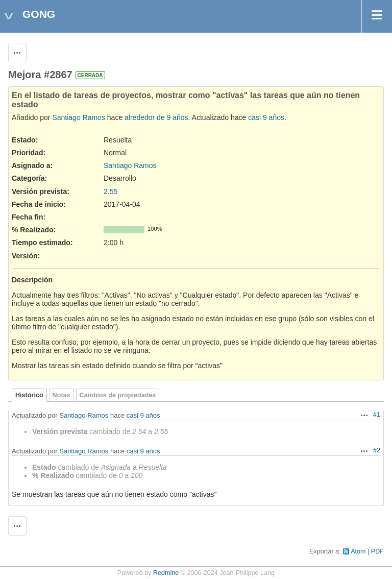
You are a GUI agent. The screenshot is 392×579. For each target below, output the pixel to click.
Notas (62, 395)
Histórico (29, 395)
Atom (358, 551)
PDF (377, 551)
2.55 (111, 191)
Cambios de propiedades (118, 395)
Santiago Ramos (79, 117)
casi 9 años (266, 117)
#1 (377, 415)
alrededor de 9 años (156, 117)
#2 (377, 450)
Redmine (166, 573)
